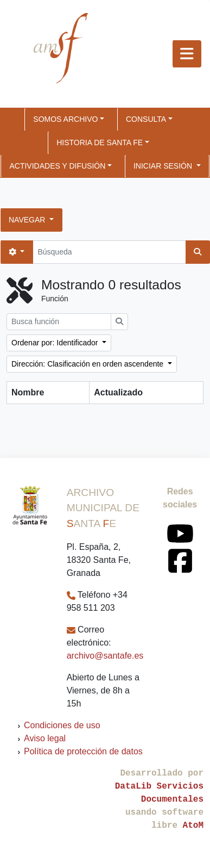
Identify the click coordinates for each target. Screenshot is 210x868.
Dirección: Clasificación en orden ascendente (88, 364)
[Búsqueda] (109, 252)
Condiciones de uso (62, 725)
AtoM (193, 826)
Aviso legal (45, 738)
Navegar (28, 220)
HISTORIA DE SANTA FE (100, 142)
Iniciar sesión (164, 166)
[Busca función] (59, 322)
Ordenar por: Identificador (56, 343)
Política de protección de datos (83, 751)
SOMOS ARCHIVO (65, 119)
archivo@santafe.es (105, 656)
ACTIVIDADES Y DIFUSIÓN (57, 166)
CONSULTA (146, 119)
